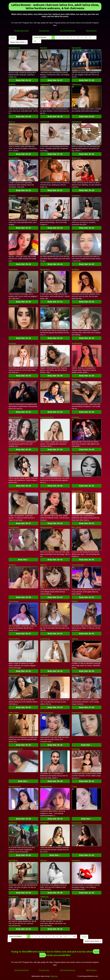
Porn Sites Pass (44, 31)
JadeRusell (44, 897)
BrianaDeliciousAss (79, 454)
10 (86, 37)
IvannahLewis (77, 823)
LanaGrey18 (45, 122)
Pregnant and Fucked (21, 31)
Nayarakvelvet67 (15, 787)
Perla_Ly (12, 122)
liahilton (75, 601)
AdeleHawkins (45, 749)
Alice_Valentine (46, 158)
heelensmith (76, 48)
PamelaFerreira (14, 675)
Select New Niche (18, 42)
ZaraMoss (75, 270)
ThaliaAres (76, 675)
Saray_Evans (45, 380)
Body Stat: (23, 80)
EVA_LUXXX (76, 527)
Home (13, 38)
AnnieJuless (76, 306)
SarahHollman (77, 343)
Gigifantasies (77, 84)
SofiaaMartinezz (14, 48)
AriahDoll (12, 196)
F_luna (74, 787)
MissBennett (76, 380)
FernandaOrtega (78, 565)
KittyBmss (12, 565)
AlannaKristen (77, 491)
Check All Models (40, 37)
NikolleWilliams (46, 232)
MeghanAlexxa (77, 713)
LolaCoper (44, 601)
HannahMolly (13, 232)
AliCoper (43, 861)
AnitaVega (12, 343)
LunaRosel (44, 675)
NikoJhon (44, 48)
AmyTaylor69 (77, 122)
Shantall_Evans (14, 380)
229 (35, 41)
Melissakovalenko (47, 713)
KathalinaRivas (14, 639)
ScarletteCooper (46, 787)
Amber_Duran (14, 713)
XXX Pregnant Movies (68, 31)
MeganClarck (45, 270)
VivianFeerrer (14, 491)
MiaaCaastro (76, 158)
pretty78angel (45, 639)
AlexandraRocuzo (47, 343)
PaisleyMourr (45, 196)
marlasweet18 (45, 454)
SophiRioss (13, 823)
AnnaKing (75, 417)
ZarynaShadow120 (15, 417)
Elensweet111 (14, 306)
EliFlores (43, 565)
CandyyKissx (13, 897)
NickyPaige (76, 749)
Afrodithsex (76, 196)
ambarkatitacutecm (16, 749)
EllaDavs (75, 639)
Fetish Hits (54, 976)
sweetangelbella (78, 232)
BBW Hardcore (91, 31)
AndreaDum (76, 861)
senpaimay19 (45, 84)
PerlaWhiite (44, 823)
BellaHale (12, 84)
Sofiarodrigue (14, 601)
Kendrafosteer (14, 527)
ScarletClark (13, 270)
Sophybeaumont (46, 527)
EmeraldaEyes (14, 158)
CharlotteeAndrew (47, 417)
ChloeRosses (45, 491)
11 (90, 37)
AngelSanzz (45, 306)
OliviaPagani (13, 454)
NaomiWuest (13, 861)
